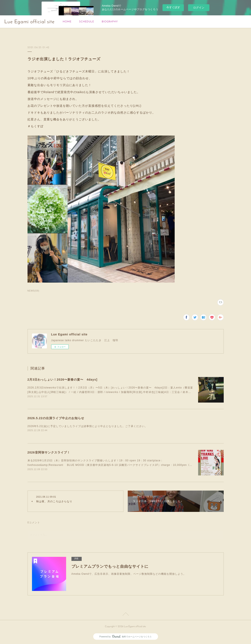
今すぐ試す (173, 7)
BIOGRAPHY (110, 22)
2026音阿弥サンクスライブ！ (49, 452)
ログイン (199, 8)
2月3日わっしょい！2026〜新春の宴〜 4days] (62, 380)
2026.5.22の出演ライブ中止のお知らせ (56, 418)
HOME (67, 22)
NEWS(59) (33, 291)
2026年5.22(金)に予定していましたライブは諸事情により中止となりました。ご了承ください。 (87, 426)
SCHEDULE (87, 22)
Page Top (125, 615)
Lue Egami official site (29, 22)
